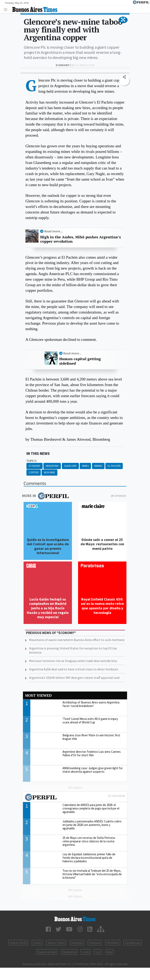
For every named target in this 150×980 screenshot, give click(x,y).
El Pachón (114, 466)
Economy (35, 466)
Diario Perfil (18, 943)
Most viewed (38, 695)
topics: (32, 461)
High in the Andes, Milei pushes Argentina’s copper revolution (81, 239)
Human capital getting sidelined (80, 361)
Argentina (52, 466)
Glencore (70, 466)
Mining (98, 466)
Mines (85, 466)
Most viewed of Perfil (75, 798)
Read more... (53, 231)
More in (45, 496)
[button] (123, 20)
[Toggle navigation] (7, 9)
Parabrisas (133, 943)
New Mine (49, 472)
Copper (34, 472)
